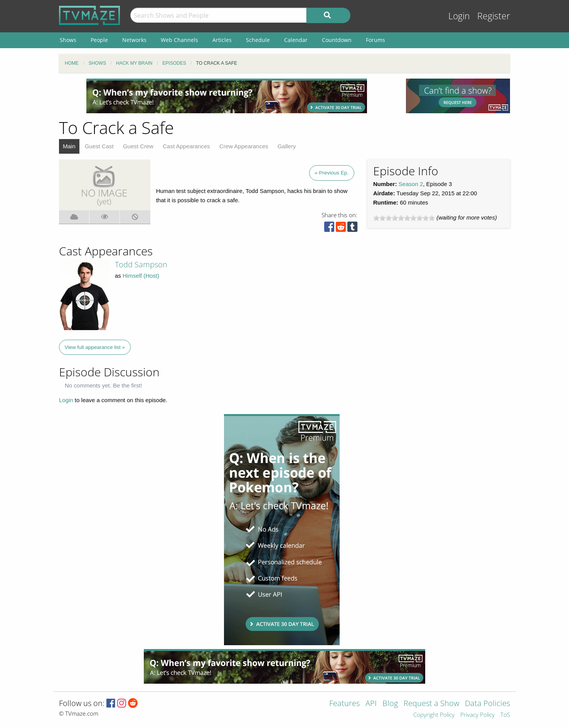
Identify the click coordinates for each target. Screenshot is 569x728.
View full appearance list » (95, 347)
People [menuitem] (99, 40)
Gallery (287, 146)
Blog (390, 704)
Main (69, 146)
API (371, 704)
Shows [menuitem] (68, 40)
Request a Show (431, 704)
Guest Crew (138, 146)
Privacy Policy (477, 715)
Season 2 (411, 184)
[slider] (404, 218)
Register (494, 16)
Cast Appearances (186, 146)
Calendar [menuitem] (296, 40)
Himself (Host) (141, 276)
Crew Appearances (244, 146)
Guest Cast (99, 146)
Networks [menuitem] (134, 40)
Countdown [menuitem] (337, 40)
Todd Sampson (141, 264)
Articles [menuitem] (222, 40)
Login (459, 16)
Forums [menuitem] (375, 40)
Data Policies (487, 704)
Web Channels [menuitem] (179, 40)
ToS (505, 715)
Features (344, 704)
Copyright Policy (434, 715)
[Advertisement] (227, 96)
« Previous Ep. (332, 173)
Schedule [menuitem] (258, 40)
